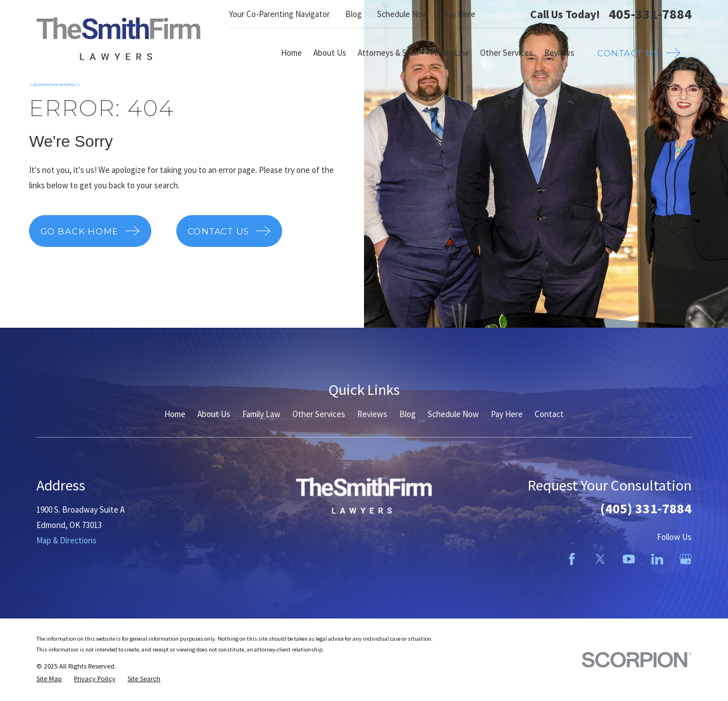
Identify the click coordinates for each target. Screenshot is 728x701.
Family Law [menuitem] (450, 53)
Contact (549, 414)
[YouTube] (629, 559)
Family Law (261, 414)
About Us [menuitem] (330, 53)
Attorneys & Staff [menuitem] (388, 53)
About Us (214, 414)
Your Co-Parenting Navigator (280, 14)
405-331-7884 (650, 14)
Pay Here (460, 14)
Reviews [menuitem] (559, 53)
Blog (353, 14)
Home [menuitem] (291, 53)
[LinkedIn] (657, 559)
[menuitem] (49, 679)
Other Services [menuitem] (506, 53)
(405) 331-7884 (646, 508)
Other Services (319, 414)
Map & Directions (67, 540)
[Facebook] (572, 559)
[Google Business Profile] (686, 559)
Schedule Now (403, 14)
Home (175, 414)
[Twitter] (600, 559)
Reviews (372, 414)
